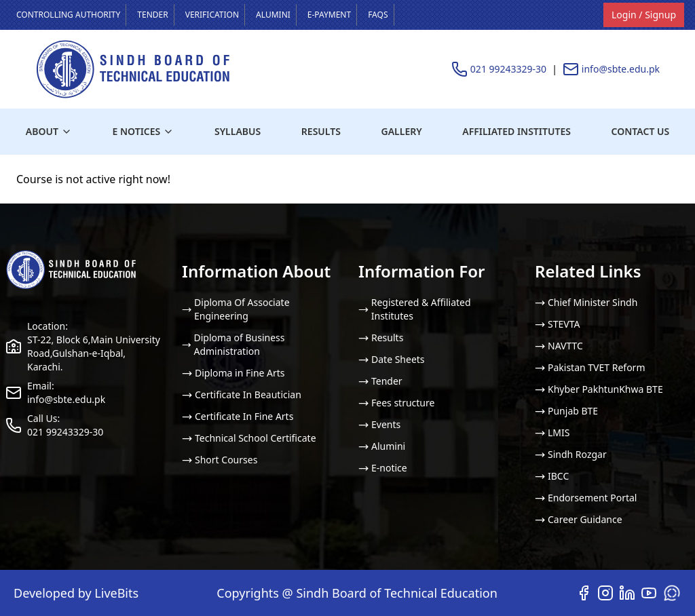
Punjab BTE (566, 411)
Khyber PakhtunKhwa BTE (599, 389)
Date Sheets (392, 359)
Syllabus (238, 131)
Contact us (641, 131)
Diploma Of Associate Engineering (236, 309)
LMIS (552, 432)
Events (379, 424)
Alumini (273, 15)
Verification (212, 15)
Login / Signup (644, 15)
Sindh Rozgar (571, 454)
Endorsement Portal (586, 498)
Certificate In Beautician (242, 394)
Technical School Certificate (249, 438)
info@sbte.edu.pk (621, 69)
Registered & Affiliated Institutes (415, 309)
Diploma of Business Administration (233, 344)
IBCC (552, 476)
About (49, 131)
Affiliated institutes (516, 131)
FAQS (378, 15)
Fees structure (396, 403)
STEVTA (557, 324)
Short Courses (220, 460)
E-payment (329, 15)
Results (321, 131)
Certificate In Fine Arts (238, 416)
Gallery (402, 131)
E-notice (383, 468)
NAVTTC (559, 346)
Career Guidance (579, 519)
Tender (152, 15)
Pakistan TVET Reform (590, 367)
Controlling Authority (68, 15)
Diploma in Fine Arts (233, 373)
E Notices (144, 131)
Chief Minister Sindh (586, 302)
